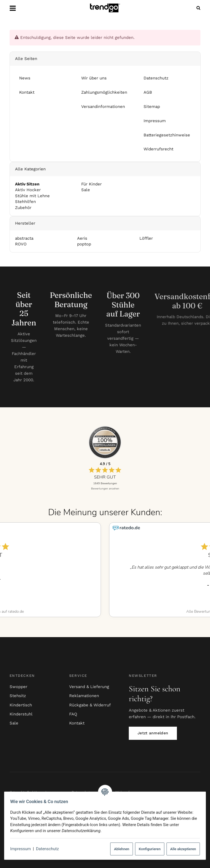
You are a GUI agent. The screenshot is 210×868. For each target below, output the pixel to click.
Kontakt (77, 723)
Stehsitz (18, 696)
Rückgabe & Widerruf (90, 705)
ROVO (21, 244)
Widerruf (122, 792)
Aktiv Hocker (28, 190)
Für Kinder (91, 184)
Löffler (146, 238)
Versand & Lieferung (89, 687)
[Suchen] (197, 8)
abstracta (24, 238)
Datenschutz (50, 849)
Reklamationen (84, 696)
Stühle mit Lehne (32, 196)
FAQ (73, 714)
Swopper (18, 687)
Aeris (82, 238)
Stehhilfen (25, 202)
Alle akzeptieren (181, 849)
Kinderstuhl (21, 714)
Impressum (23, 849)
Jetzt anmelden (153, 733)
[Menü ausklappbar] (13, 8)
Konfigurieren (147, 849)
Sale (85, 190)
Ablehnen (119, 849)
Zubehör (23, 208)
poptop (84, 244)
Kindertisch (21, 705)
